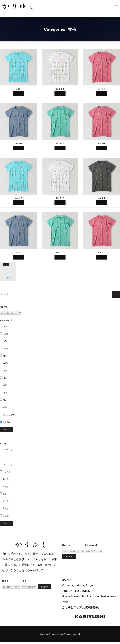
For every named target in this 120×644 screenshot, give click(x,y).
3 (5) (3, 356)
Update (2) (6, 449)
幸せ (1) (5, 479)
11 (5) (4, 334)
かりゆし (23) (7, 414)
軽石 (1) (5, 516)
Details (18, 93)
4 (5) (3, 370)
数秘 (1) (5, 486)
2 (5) (3, 341)
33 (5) (4, 363)
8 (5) (3, 400)
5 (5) (3, 378)
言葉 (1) (5, 508)
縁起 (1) (5, 501)
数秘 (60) (5, 422)
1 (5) (3, 326)
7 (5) (3, 392)
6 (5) (3, 385)
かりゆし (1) (7, 464)
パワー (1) (6, 472)
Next (8, 278)
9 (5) (3, 407)
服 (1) (4, 494)
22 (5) (4, 348)
